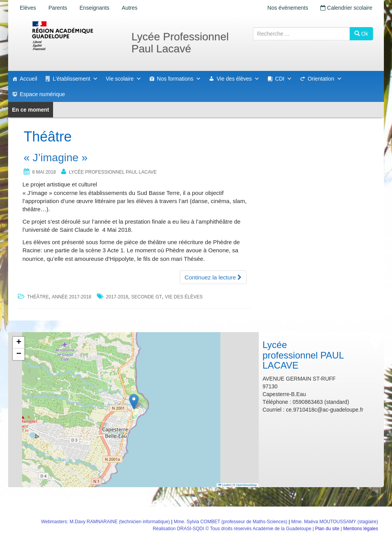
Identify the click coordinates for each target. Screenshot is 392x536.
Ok (361, 34)
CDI (284, 79)
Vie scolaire (124, 79)
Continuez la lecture (213, 277)
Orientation (325, 79)
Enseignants (94, 8)
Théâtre (38, 297)
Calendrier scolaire (346, 8)
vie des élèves (184, 297)
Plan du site (327, 529)
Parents (58, 8)
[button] (134, 402)
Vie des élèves (238, 79)
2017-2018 (117, 297)
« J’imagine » (56, 158)
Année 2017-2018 (72, 297)
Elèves (28, 8)
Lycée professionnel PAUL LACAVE (113, 172)
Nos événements (288, 8)
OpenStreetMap (247, 485)
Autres (129, 8)
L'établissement (75, 79)
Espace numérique (42, 94)
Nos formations (179, 79)
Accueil (28, 79)
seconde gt (147, 297)
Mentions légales (361, 529)
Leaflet (225, 485)
